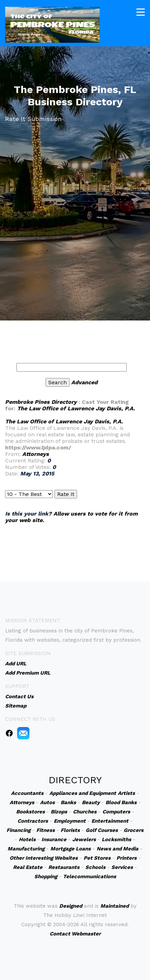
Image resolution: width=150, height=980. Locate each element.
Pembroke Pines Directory (41, 402)
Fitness (46, 830)
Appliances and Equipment (83, 793)
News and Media (117, 849)
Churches (85, 812)
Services (122, 867)
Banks (68, 802)
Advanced (84, 382)
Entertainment (110, 821)
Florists (70, 830)
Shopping (46, 876)
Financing (18, 830)
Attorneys (36, 454)
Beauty (91, 802)
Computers (116, 812)
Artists (126, 793)
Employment (70, 821)
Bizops (59, 812)
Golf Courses (102, 830)
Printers (127, 858)
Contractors (33, 821)
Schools (95, 867)
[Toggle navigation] (141, 11)
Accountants (27, 793)
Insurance (54, 839)
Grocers (134, 830)
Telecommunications (90, 876)
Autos (47, 802)
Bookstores (30, 812)
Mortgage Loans (71, 849)
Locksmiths (116, 839)
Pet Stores (97, 858)
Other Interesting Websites (44, 858)
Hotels (27, 839)
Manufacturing (26, 849)
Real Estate (28, 867)
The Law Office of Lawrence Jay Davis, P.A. (76, 408)
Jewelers (84, 839)
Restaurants (64, 867)
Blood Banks (121, 802)
